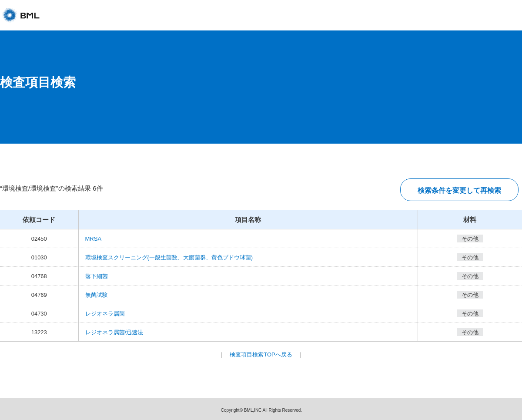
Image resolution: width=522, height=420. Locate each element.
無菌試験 (97, 295)
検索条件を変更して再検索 (459, 190)
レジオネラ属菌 (105, 314)
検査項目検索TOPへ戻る (261, 354)
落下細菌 (97, 276)
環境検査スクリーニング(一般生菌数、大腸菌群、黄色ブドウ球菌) (169, 257)
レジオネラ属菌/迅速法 (114, 332)
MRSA (94, 239)
